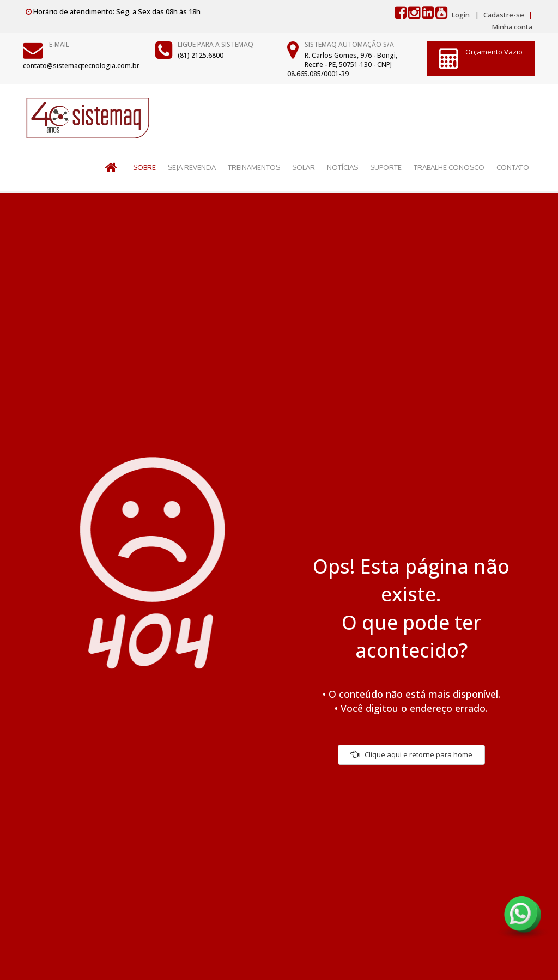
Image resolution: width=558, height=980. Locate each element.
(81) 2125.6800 (201, 55)
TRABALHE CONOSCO (449, 167)
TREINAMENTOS (254, 167)
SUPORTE (386, 167)
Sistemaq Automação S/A (349, 44)
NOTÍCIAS (342, 167)
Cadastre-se (503, 15)
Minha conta (512, 27)
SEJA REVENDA (192, 167)
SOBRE (144, 167)
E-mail (59, 44)
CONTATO (513, 167)
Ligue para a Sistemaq (216, 44)
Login (461, 15)
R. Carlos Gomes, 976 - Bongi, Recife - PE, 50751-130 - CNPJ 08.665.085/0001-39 (342, 65)
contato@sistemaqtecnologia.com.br (81, 66)
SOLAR (304, 167)
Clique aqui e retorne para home (411, 754)
